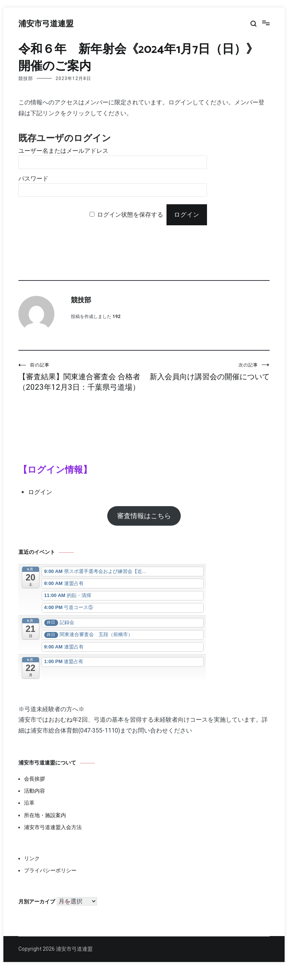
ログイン (40, 503)
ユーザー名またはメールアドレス (63, 151)
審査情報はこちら (144, 526)
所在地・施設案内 (45, 826)
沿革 (29, 813)
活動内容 (34, 801)
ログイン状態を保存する (130, 215)
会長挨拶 (34, 789)
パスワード (33, 179)
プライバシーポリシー (50, 881)
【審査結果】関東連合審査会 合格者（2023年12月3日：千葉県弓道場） (81, 382)
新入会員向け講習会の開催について (207, 377)
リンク (32, 869)
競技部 (26, 78)
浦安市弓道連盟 (46, 24)
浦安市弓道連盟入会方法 (53, 838)
